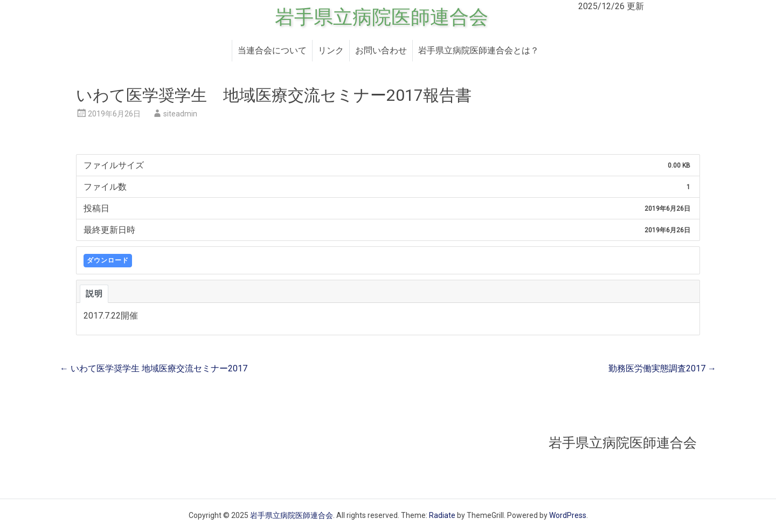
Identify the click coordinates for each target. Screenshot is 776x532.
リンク (331, 50)
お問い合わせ (381, 50)
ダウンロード (108, 260)
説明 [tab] (94, 294)
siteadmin (180, 114)
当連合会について (272, 50)
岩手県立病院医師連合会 (382, 17)
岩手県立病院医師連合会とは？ (479, 50)
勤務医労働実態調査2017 (662, 368)
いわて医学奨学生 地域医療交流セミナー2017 (154, 368)
